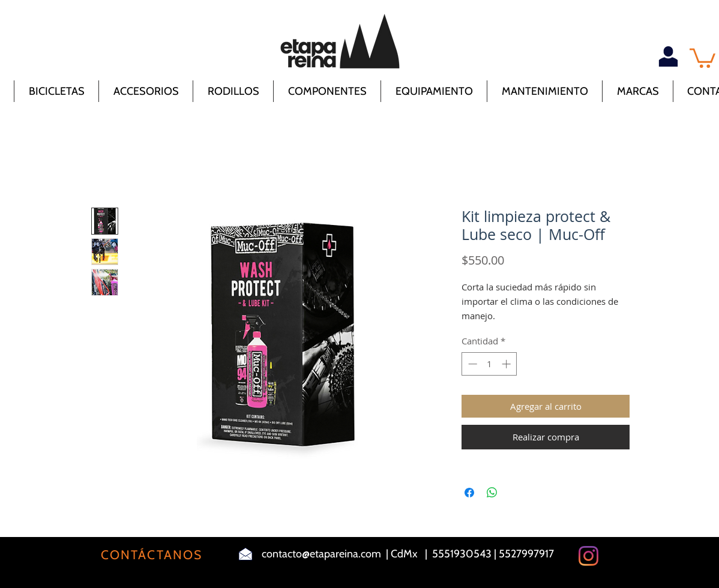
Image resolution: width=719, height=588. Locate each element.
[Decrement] (471, 364)
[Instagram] (588, 556)
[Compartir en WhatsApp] (492, 493)
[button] (702, 57)
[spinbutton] (489, 364)
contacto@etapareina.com (321, 554)
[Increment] (507, 364)
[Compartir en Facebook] (469, 493)
